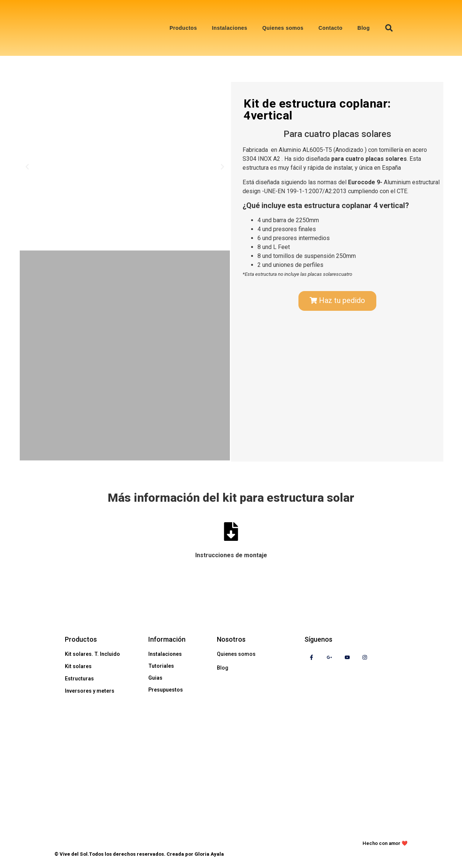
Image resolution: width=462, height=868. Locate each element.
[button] (389, 28)
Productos (183, 28)
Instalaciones (230, 28)
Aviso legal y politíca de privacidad (221, 834)
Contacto (331, 28)
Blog (363, 28)
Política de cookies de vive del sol (110, 834)
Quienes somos (283, 28)
